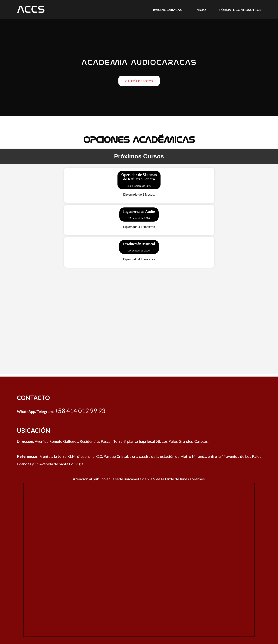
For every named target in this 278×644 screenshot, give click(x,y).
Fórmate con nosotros (240, 10)
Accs (31, 9)
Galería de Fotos (139, 81)
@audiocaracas (167, 10)
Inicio (201, 10)
